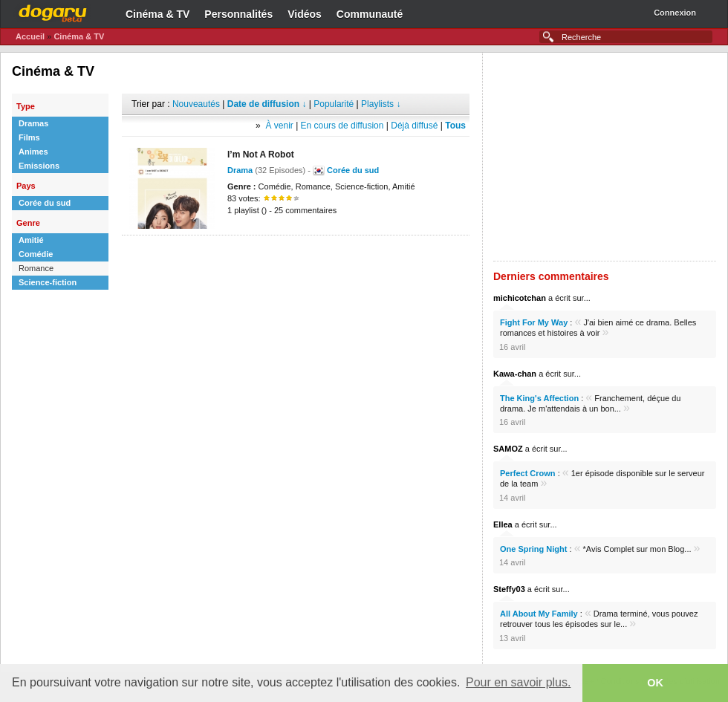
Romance (36, 268)
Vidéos (305, 14)
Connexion (675, 13)
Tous (455, 126)
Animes (33, 152)
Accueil (30, 36)
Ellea (503, 524)
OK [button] (655, 683)
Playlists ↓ (381, 104)
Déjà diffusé (414, 126)
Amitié (31, 240)
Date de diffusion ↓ (267, 104)
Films (29, 137)
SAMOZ (508, 449)
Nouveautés (196, 104)
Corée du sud (45, 203)
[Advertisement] (296, 258)
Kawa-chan (515, 374)
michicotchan (520, 298)
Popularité (334, 104)
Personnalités (238, 14)
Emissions (39, 166)
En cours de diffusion (342, 126)
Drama (240, 170)
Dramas (33, 123)
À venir (279, 126)
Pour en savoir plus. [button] (518, 682)
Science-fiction (48, 282)
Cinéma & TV (157, 14)
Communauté (370, 14)
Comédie (36, 254)
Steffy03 (509, 589)
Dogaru (53, 11)
